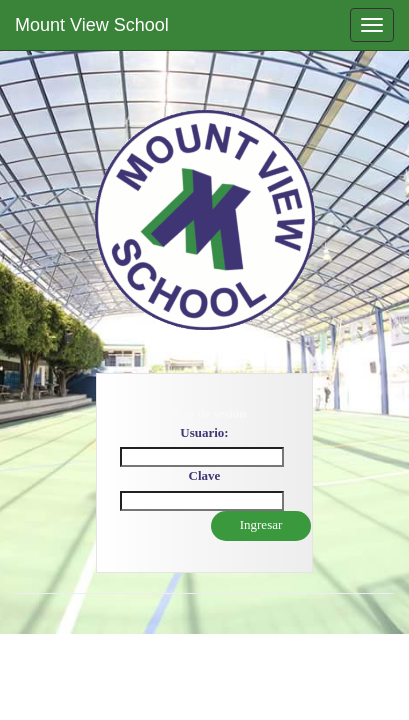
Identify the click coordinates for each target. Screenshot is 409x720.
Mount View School (92, 25)
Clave (205, 475)
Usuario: (204, 432)
